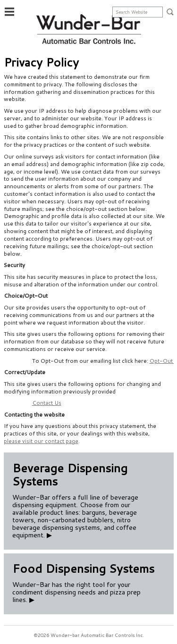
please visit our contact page (41, 441)
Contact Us (47, 403)
